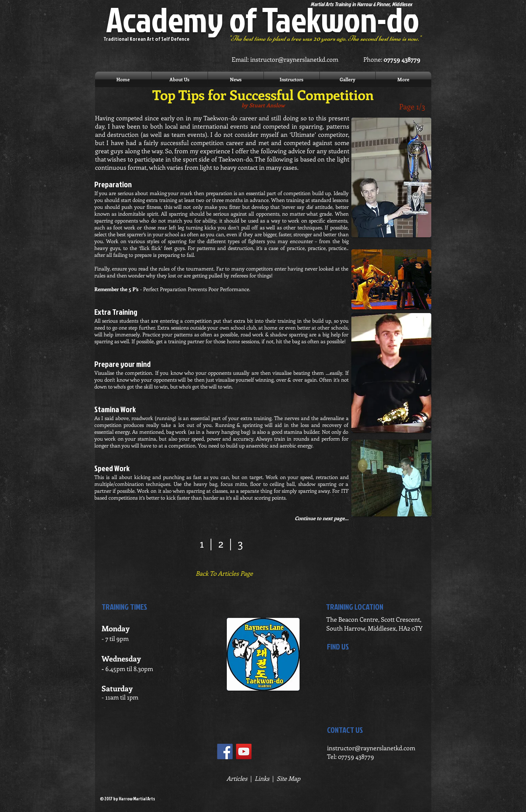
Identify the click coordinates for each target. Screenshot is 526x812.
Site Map (288, 778)
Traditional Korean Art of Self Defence (146, 39)
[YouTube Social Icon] (244, 751)
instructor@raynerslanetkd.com (294, 59)
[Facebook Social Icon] (225, 751)
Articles (237, 778)
